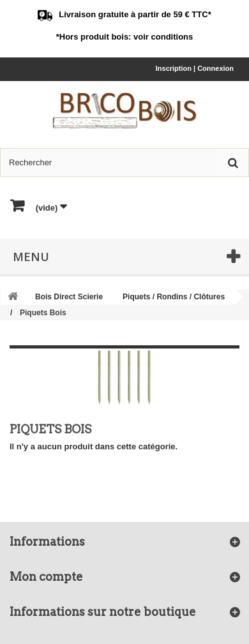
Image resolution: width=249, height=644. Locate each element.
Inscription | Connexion (195, 68)
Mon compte (46, 577)
